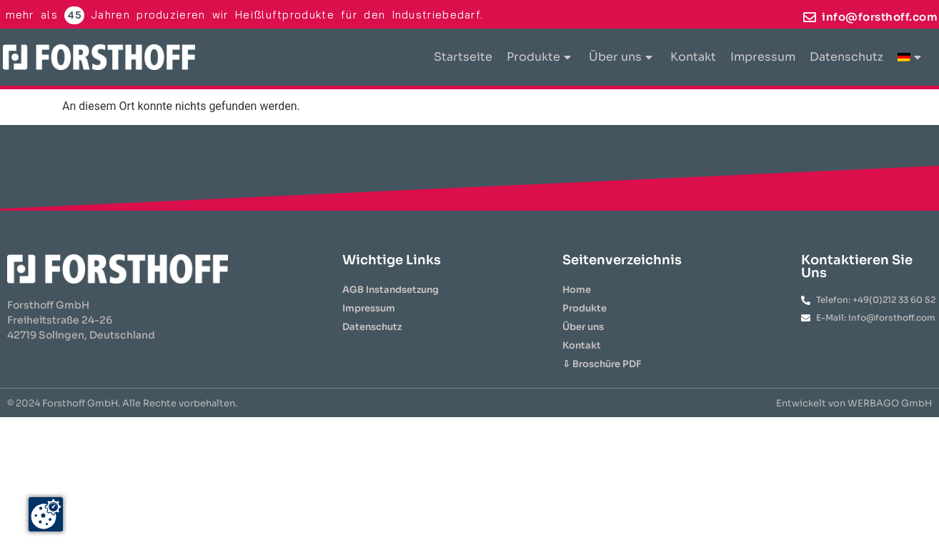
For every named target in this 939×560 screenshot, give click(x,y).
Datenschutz (846, 57)
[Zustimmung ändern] (46, 514)
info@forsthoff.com (880, 17)
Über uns (621, 57)
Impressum (763, 57)
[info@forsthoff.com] (810, 17)
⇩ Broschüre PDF (602, 364)
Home (577, 290)
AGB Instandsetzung (391, 290)
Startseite (463, 57)
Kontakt (693, 57)
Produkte (539, 57)
